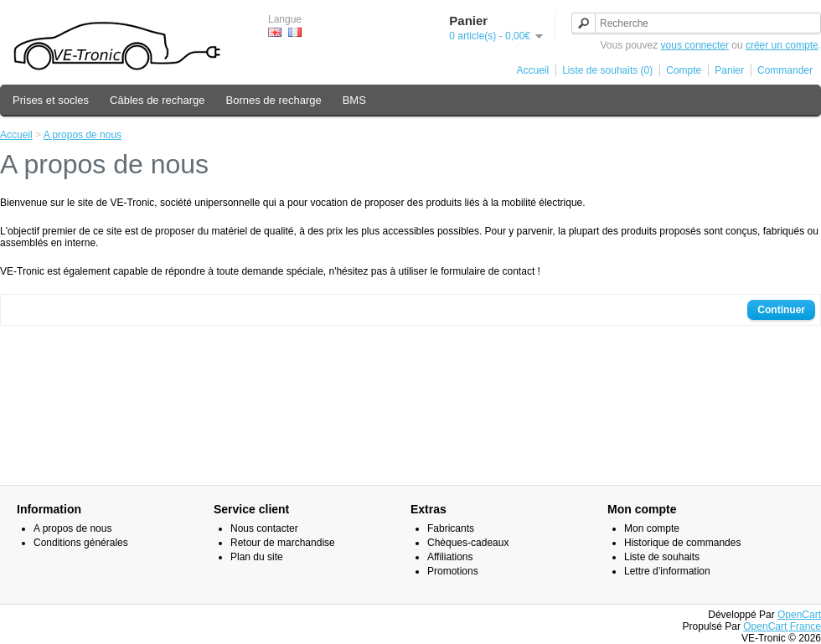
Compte (684, 70)
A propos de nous (83, 135)
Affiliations (450, 557)
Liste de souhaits (662, 557)
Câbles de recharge (157, 100)
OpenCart (799, 615)
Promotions (453, 571)
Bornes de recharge (274, 100)
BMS (354, 100)
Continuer (781, 310)
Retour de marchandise (283, 543)
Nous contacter (264, 528)
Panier (729, 70)
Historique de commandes (682, 543)
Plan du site (257, 557)
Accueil (533, 70)
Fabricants (451, 528)
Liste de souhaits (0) (607, 70)
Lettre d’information (667, 571)
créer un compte (782, 45)
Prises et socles (51, 100)
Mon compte (652, 528)
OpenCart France (782, 626)
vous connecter (695, 45)
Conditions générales (81, 543)
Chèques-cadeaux (468, 543)
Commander (785, 70)
